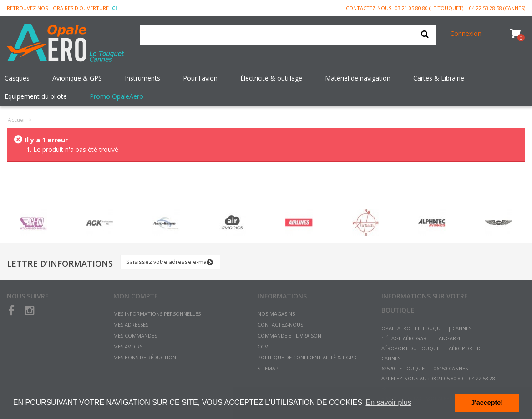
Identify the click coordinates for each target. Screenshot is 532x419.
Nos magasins (276, 314)
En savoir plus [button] (388, 402)
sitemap (268, 368)
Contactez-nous (369, 8)
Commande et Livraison (289, 336)
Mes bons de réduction (145, 357)
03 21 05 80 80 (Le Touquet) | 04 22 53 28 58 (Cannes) (460, 8)
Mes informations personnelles (157, 314)
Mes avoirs (128, 346)
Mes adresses (131, 325)
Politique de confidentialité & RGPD (307, 357)
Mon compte (136, 296)
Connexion (466, 33)
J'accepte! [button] (487, 403)
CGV (263, 346)
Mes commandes (135, 336)
